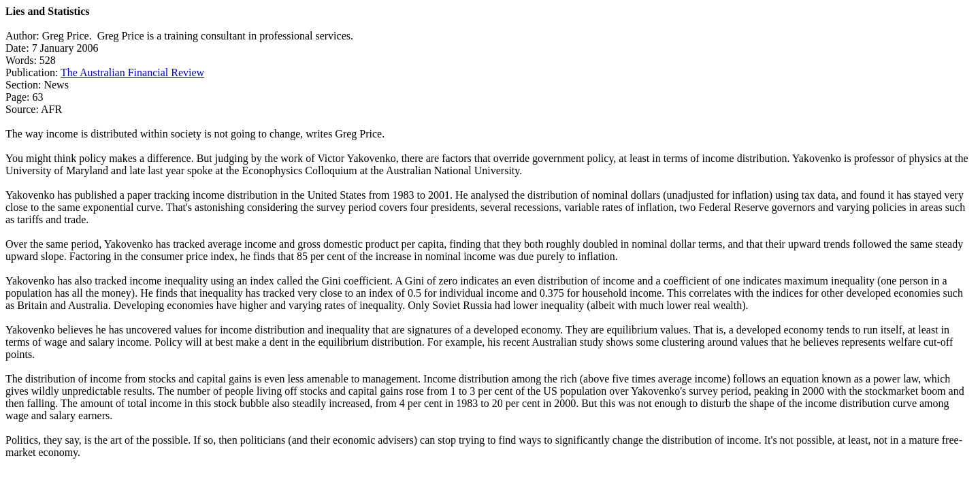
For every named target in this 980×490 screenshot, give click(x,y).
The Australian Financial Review (132, 72)
